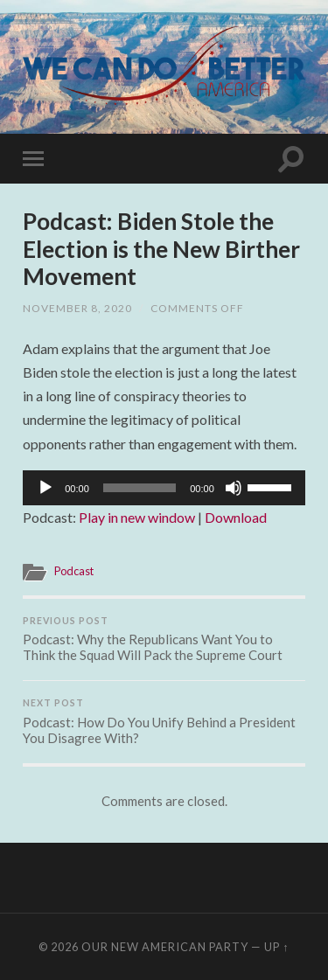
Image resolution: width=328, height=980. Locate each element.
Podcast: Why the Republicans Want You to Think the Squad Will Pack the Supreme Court (164, 639)
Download (236, 517)
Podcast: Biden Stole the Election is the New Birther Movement (161, 249)
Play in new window (137, 517)
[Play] (45, 488)
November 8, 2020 (77, 308)
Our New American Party (165, 947)
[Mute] (234, 488)
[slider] (140, 488)
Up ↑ (276, 947)
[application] (164, 488)
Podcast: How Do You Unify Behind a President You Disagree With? (164, 722)
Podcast (74, 571)
